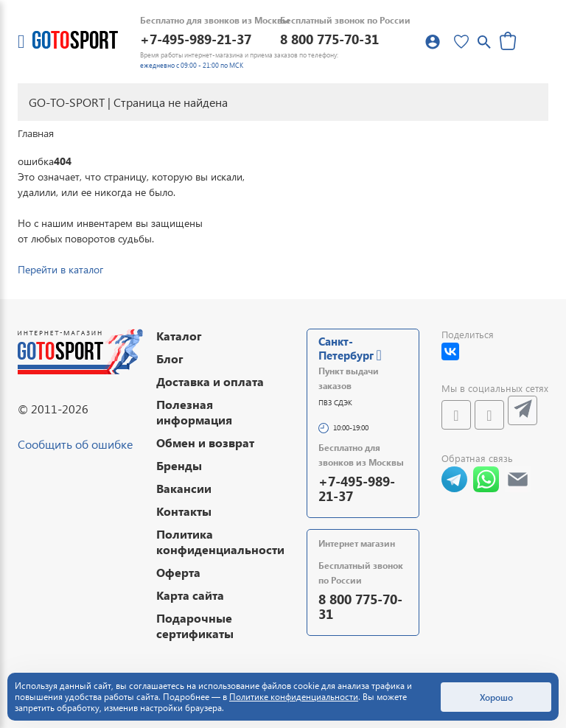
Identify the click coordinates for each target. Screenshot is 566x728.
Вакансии (184, 488)
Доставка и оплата (210, 381)
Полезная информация (194, 412)
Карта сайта (190, 595)
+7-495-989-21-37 (196, 39)
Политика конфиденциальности (220, 542)
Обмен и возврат (205, 442)
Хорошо (496, 697)
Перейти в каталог (60, 269)
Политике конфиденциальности (294, 697)
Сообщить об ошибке (75, 444)
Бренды (179, 465)
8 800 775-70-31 (329, 39)
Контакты (184, 511)
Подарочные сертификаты (195, 626)
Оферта (178, 572)
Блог (170, 358)
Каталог (179, 336)
